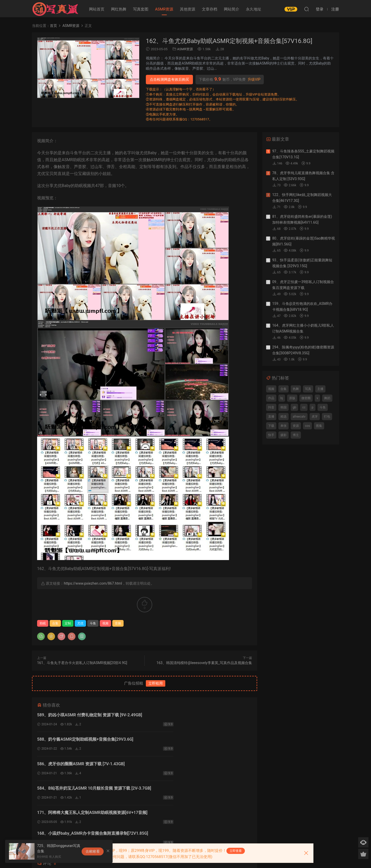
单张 (283, 426)
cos (307, 426)
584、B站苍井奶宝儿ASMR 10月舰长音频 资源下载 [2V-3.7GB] (197, 742)
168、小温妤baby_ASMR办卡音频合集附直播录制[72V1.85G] (192, 767)
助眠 (43, 623)
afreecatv (299, 417)
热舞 (296, 389)
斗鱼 (93, 623)
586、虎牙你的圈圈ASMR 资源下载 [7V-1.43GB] (81, 741)
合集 (55, 623)
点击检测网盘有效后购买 (169, 79)
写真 (308, 389)
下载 (271, 426)
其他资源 (188, 9)
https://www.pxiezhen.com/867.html (93, 583)
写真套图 (141, 9)
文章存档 (210, 9)
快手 (271, 435)
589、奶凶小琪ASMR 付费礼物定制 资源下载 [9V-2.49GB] (90, 715)
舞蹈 (327, 398)
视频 (105, 623)
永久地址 (254, 9)
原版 (292, 398)
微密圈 (306, 398)
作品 (271, 398)
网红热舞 (119, 9)
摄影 (283, 435)
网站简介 (232, 9)
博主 (296, 435)
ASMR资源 (164, 9)
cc (304, 407)
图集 (319, 426)
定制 (68, 623)
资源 (296, 426)
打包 (327, 417)
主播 (320, 389)
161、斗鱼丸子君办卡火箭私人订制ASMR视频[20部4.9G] (82, 663)
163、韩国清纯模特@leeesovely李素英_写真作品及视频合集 (204, 663)
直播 (271, 417)
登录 (149, 809)
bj (282, 398)
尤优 (80, 623)
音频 (118, 623)
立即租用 (156, 683)
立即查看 (236, 851)
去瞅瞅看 (93, 851)
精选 (283, 417)
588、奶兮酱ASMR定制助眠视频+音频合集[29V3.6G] (195, 715)
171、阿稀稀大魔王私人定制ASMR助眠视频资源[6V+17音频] (90, 767)
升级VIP (254, 79)
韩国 (283, 407)
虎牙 (315, 417)
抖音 (271, 407)
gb (294, 407)
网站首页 (97, 9)
